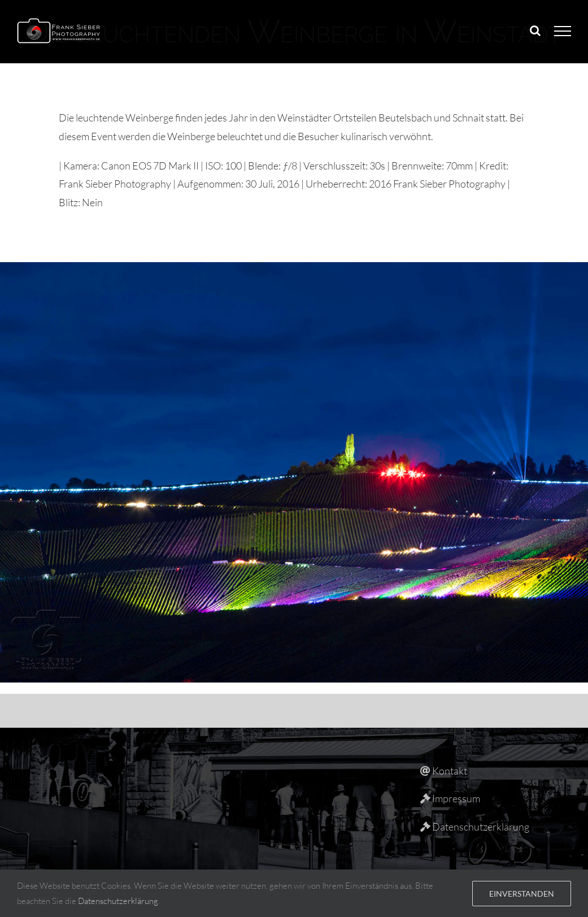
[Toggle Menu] (563, 31)
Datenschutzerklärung (118, 901)
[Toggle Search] (535, 31)
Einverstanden (522, 894)
